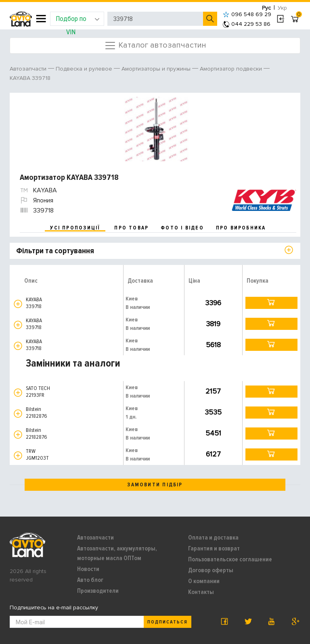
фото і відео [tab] (182, 228)
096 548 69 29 (247, 14)
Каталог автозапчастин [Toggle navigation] (155, 46)
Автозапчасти (95, 538)
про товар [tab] (131, 228)
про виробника (241, 228)
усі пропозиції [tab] (75, 228)
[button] (18, 304)
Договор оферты (211, 570)
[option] (156, 129)
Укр (282, 8)
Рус (266, 8)
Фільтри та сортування (55, 251)
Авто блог (90, 580)
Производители (98, 591)
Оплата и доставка (213, 538)
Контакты (201, 592)
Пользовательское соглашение (230, 559)
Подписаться (168, 622)
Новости (88, 569)
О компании (204, 581)
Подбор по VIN (78, 20)
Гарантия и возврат (214, 548)
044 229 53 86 (247, 24)
